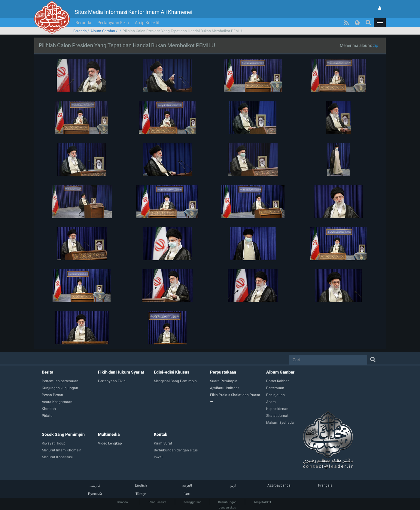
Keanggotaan (192, 502)
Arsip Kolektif (147, 23)
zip (376, 45)
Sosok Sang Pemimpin (63, 434)
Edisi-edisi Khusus (172, 372)
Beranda (83, 23)
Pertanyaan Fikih (113, 23)
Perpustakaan (223, 372)
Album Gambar (103, 31)
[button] (380, 23)
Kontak (161, 434)
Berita (47, 372)
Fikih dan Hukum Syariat (121, 372)
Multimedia (109, 434)
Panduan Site (157, 502)
